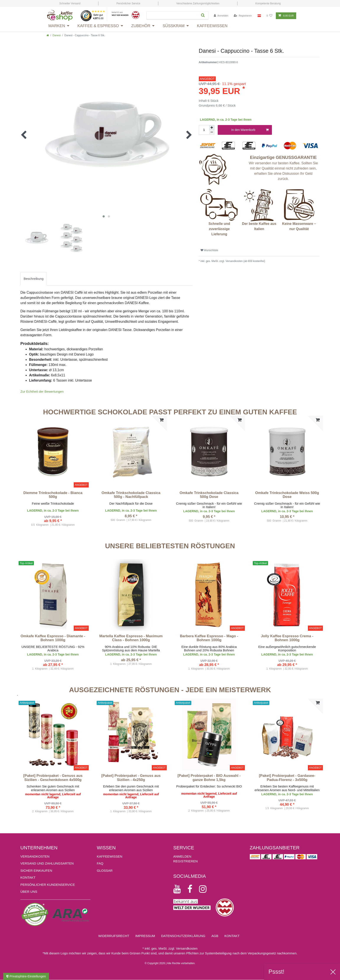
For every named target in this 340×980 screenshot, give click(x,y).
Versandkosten (35, 856)
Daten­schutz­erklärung (183, 936)
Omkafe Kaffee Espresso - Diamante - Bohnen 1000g (53, 638)
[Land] (259, 16)
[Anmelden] (221, 16)
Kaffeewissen (212, 26)
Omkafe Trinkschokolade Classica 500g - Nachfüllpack (131, 495)
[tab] (34, 279)
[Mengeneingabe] (204, 130)
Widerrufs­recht (114, 936)
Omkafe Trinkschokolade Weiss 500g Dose (287, 495)
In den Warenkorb (250, 130)
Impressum (145, 936)
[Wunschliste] (269, 16)
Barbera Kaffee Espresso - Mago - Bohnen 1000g (209, 638)
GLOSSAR (105, 870)
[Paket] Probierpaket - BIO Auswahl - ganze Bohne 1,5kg (209, 778)
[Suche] (203, 15)
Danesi (56, 35)
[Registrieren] (243, 16)
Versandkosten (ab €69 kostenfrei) (245, 261)
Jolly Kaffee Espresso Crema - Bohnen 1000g (287, 638)
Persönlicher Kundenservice (48, 885)
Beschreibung (34, 279)
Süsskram (174, 26)
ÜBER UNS (29, 892)
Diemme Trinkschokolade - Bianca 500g (53, 495)
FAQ (100, 863)
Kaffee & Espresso (98, 26)
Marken (57, 26)
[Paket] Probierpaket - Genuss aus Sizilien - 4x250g (131, 778)
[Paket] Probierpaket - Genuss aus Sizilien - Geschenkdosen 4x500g (53, 778)
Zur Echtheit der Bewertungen (42, 391)
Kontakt (28, 877)
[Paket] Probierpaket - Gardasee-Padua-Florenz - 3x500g (287, 778)
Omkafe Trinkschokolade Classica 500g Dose (209, 495)
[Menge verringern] (212, 132)
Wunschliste (209, 250)
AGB (215, 936)
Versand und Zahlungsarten (47, 863)
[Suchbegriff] (172, 15)
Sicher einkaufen (36, 870)
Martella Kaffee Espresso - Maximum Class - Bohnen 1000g (131, 638)
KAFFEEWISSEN (110, 856)
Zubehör (141, 26)
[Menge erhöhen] (212, 128)
